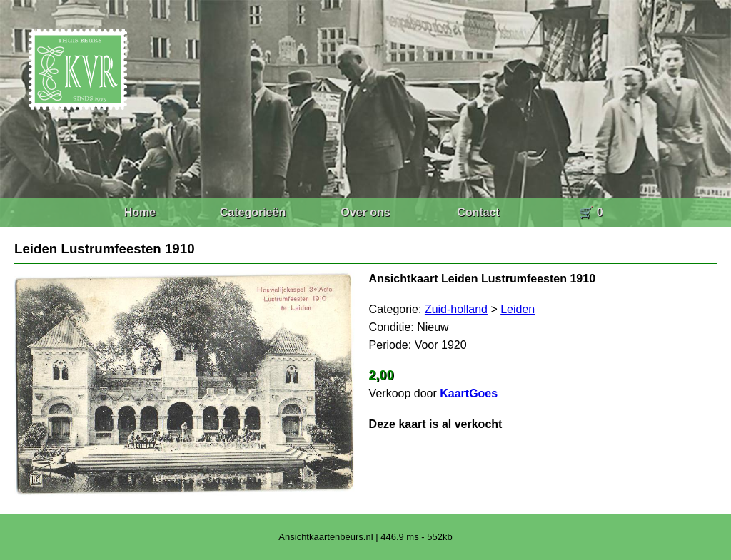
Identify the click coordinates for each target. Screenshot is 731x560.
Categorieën (253, 212)
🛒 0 (591, 212)
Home (140, 212)
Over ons (365, 212)
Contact (478, 212)
